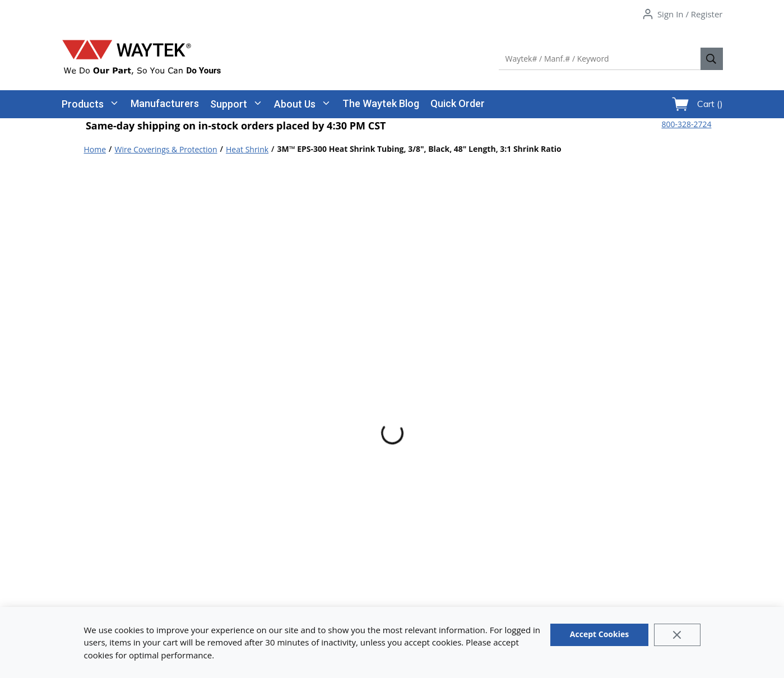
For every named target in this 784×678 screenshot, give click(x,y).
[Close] (677, 635)
